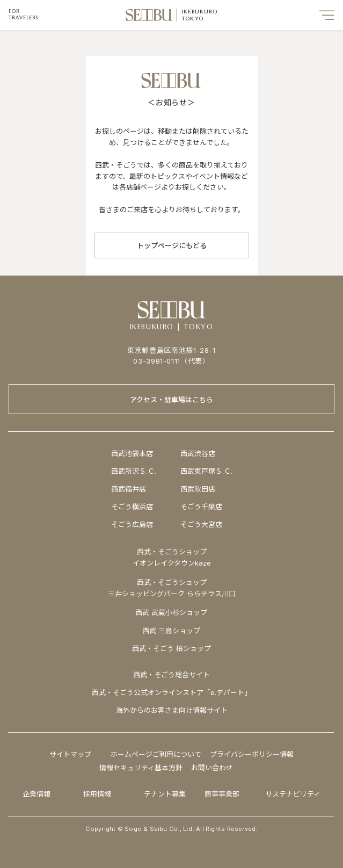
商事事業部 (222, 794)
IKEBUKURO (199, 12)
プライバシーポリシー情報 (252, 754)
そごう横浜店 (132, 507)
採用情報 (97, 794)
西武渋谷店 (198, 453)
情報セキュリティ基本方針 (141, 768)
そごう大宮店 (201, 524)
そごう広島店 (132, 524)
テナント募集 (165, 794)
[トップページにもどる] (172, 245)
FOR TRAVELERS (24, 15)
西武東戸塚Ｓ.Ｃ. (206, 471)
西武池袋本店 (132, 453)
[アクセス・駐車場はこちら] (171, 399)
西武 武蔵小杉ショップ (171, 612)
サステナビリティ (293, 794)
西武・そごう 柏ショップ (171, 648)
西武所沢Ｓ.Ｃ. (134, 471)
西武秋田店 (198, 489)
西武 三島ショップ (171, 631)
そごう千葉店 (201, 507)
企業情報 (37, 794)
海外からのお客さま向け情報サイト (172, 710)
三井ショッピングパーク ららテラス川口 (172, 594)
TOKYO (192, 19)
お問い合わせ (212, 768)
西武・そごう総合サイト (171, 675)
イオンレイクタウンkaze (172, 563)
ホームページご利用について (156, 754)
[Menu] (327, 15)
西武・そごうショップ (172, 582)
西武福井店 (129, 489)
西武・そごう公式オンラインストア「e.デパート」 (171, 692)
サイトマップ (70, 754)
